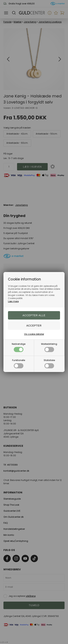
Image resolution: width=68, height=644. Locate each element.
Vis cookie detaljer (34, 334)
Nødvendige (19, 347)
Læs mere (13, 301)
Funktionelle (19, 363)
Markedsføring (49, 347)
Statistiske (49, 363)
